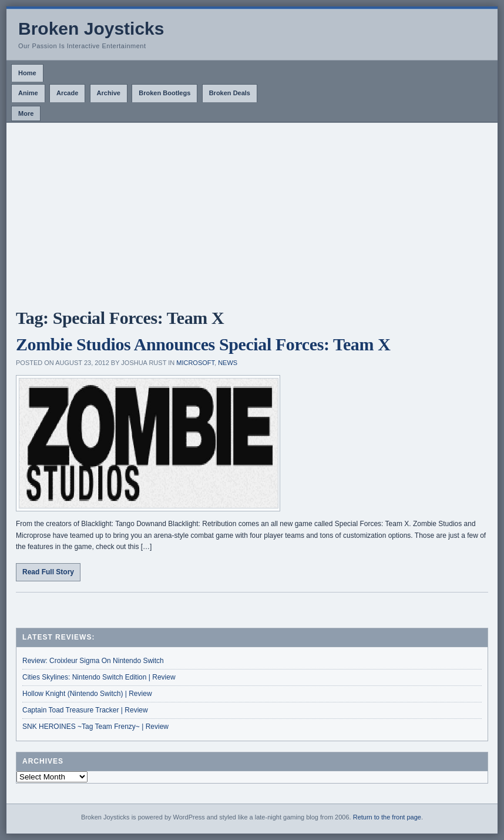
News (228, 363)
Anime (28, 93)
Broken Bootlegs (164, 93)
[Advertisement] (252, 211)
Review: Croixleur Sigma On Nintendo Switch (93, 661)
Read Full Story (48, 572)
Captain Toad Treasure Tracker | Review (85, 710)
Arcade (67, 93)
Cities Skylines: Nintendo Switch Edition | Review (99, 677)
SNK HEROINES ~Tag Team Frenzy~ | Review (95, 727)
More (26, 113)
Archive (109, 93)
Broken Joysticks (91, 29)
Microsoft (195, 363)
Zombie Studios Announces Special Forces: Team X (203, 344)
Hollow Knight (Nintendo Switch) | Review (87, 694)
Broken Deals (230, 93)
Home (27, 73)
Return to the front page (387, 817)
